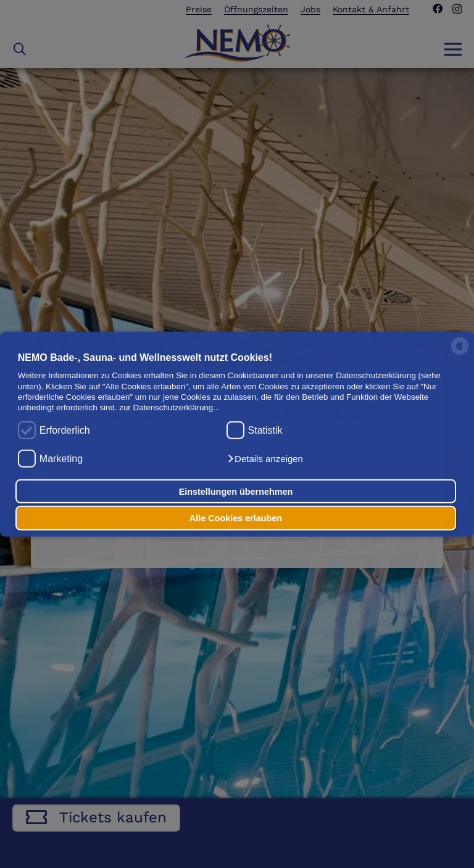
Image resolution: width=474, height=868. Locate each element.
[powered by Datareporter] (460, 354)
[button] (265, 459)
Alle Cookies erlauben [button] (236, 518)
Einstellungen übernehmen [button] (236, 491)
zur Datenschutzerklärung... (169, 407)
